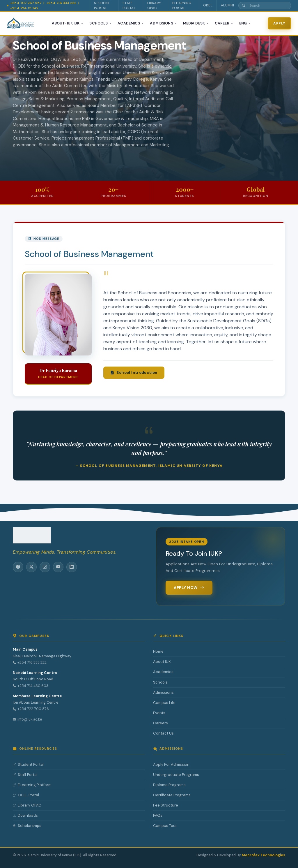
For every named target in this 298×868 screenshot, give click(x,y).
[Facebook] (18, 567)
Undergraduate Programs (176, 775)
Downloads (25, 816)
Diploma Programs (169, 785)
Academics (163, 672)
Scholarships (27, 826)
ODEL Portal (26, 795)
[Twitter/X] (31, 567)
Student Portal (28, 765)
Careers (160, 723)
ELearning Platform (32, 785)
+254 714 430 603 (31, 686)
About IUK (162, 662)
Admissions (163, 692)
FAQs (158, 815)
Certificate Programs (172, 795)
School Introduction (134, 400)
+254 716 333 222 (30, 663)
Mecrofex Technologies (264, 855)
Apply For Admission (171, 764)
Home (158, 651)
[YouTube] (58, 567)
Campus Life (164, 703)
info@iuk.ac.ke (27, 720)
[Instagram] (45, 567)
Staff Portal (25, 775)
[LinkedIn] (72, 567)
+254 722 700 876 (31, 709)
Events (159, 713)
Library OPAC (27, 805)
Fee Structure (166, 805)
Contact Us (163, 733)
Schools (160, 682)
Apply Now (189, 588)
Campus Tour (165, 826)
